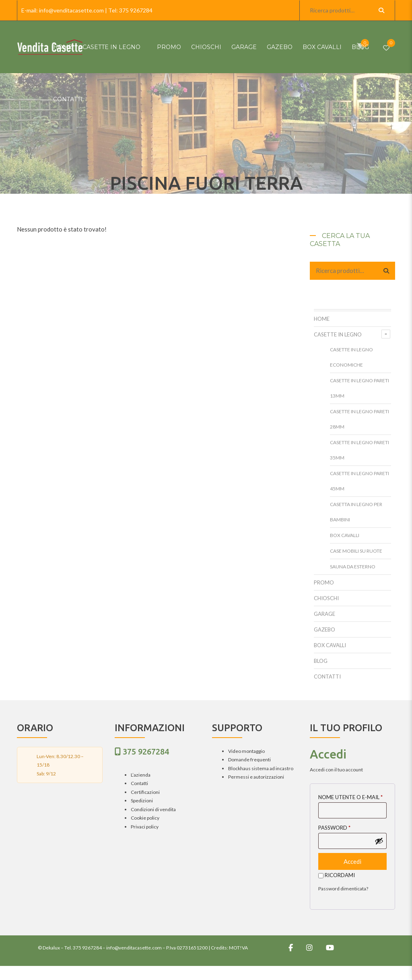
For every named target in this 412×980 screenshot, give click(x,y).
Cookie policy (145, 818)
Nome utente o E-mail (350, 797)
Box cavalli (322, 47)
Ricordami (337, 875)
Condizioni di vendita (153, 809)
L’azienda (141, 775)
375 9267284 (136, 10)
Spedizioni (142, 801)
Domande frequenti (249, 760)
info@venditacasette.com (71, 10)
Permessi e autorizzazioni (256, 777)
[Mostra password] (379, 841)
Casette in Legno (111, 47)
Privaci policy (145, 827)
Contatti (68, 99)
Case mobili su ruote (356, 551)
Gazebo (280, 47)
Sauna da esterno (353, 567)
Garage (244, 47)
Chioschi (206, 47)
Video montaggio (246, 751)
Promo (169, 47)
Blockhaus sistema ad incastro (261, 768)
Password (334, 828)
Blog (360, 47)
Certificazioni (145, 792)
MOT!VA (238, 948)
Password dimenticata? (343, 889)
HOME (63, 47)
